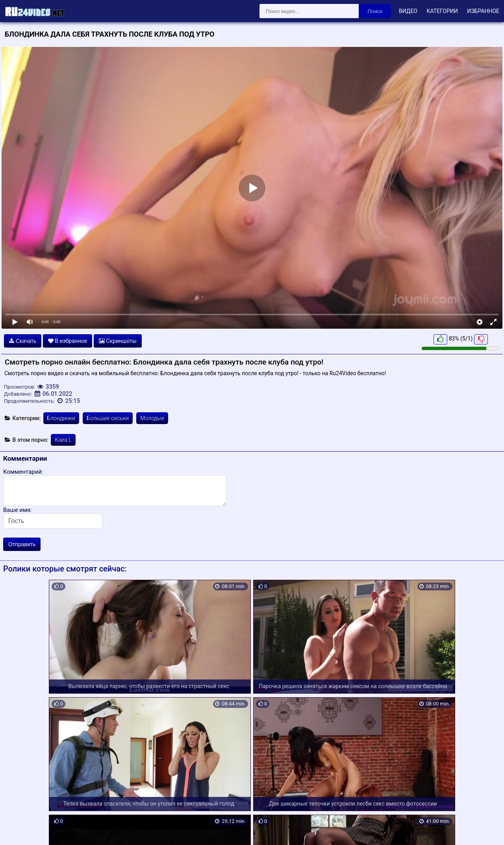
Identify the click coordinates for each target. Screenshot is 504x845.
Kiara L (63, 440)
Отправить (22, 544)
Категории (442, 11)
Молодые (152, 418)
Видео (408, 11)
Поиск (375, 11)
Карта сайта (18, 830)
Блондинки (61, 418)
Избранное (483, 11)
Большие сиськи (107, 418)
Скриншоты (118, 341)
